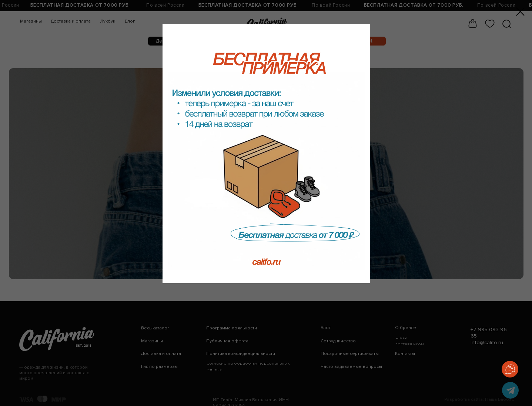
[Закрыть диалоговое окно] (520, 12)
